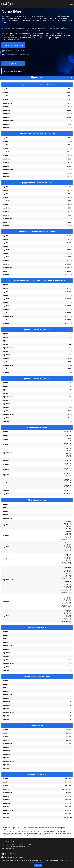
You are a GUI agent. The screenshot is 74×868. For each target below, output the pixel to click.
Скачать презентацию (13, 71)
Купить (13, 64)
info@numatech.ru (8, 849)
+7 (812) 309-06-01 (8, 842)
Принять (38, 865)
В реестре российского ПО (14, 50)
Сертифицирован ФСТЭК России (16, 55)
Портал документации (13, 45)
